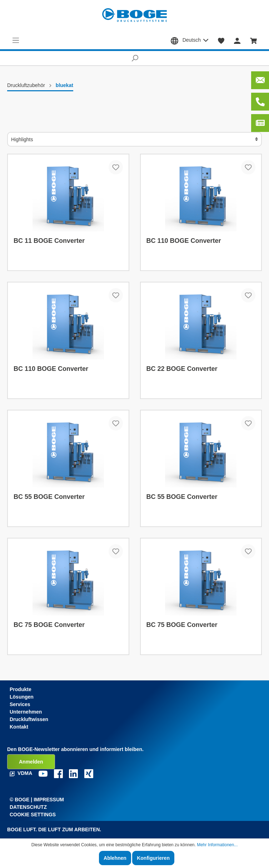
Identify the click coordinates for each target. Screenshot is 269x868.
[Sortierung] (134, 139)
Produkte (21, 689)
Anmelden (31, 762)
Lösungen (22, 697)
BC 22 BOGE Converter (182, 369)
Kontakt (19, 727)
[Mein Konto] (237, 40)
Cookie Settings (33, 815)
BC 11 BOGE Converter (49, 241)
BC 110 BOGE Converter (184, 241)
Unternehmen (26, 712)
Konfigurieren (153, 858)
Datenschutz (28, 807)
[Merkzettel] (221, 40)
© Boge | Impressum (37, 800)
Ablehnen (115, 858)
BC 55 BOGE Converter (49, 497)
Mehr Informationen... (217, 845)
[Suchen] (134, 58)
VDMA (22, 773)
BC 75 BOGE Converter (49, 625)
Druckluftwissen (29, 719)
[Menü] (16, 40)
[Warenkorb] (254, 40)
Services (20, 704)
